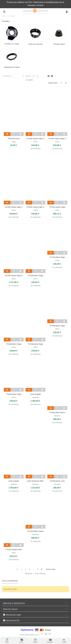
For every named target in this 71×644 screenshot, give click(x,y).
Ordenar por (7, 76)
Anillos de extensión (36, 44)
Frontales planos (59, 44)
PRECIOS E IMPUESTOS (14, 603)
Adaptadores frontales (12, 67)
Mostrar (28, 76)
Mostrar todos (53, 83)
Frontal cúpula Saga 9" (14, 275)
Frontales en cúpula (12, 44)
